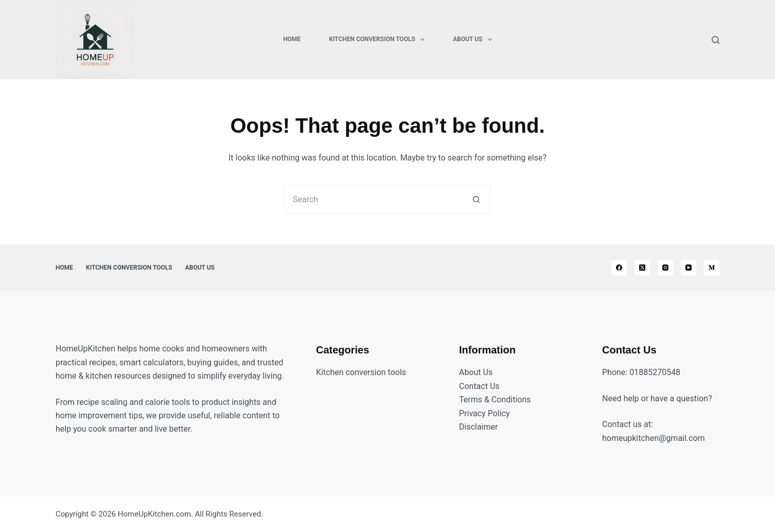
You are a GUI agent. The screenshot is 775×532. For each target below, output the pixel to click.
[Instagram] (665, 268)
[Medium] (712, 268)
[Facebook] (619, 268)
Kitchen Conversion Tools (379, 40)
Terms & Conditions (495, 400)
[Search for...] (373, 199)
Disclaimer (478, 427)
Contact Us (479, 386)
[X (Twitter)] (642, 268)
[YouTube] (689, 268)
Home (292, 39)
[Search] (716, 40)
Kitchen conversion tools (361, 372)
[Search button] (476, 199)
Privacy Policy (485, 413)
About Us (474, 40)
